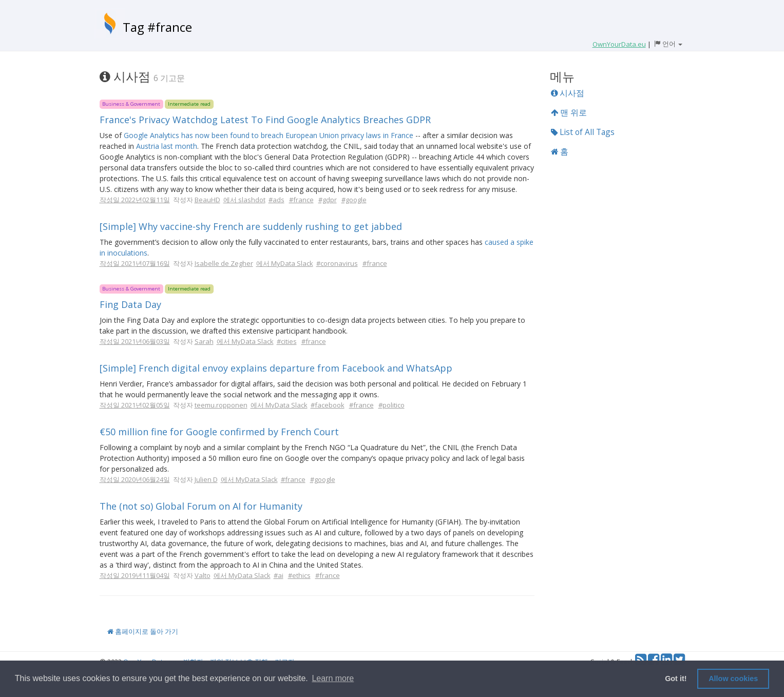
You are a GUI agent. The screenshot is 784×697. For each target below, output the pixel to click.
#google (354, 200)
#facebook (328, 405)
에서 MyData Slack (285, 263)
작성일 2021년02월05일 (135, 405)
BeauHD (207, 200)
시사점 (568, 93)
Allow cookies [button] (733, 679)
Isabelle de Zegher (224, 263)
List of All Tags (583, 132)
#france (301, 200)
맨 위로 (569, 112)
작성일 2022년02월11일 (135, 200)
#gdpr (328, 200)
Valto (203, 575)
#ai (279, 575)
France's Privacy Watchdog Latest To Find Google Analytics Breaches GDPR (265, 120)
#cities (287, 341)
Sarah (204, 341)
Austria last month (167, 146)
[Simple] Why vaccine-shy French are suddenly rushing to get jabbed (251, 226)
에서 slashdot (244, 200)
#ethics (299, 575)
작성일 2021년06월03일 (135, 341)
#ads (276, 200)
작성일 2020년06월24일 (135, 479)
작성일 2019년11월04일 (135, 575)
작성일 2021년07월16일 (135, 263)
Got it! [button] (676, 679)
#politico (391, 405)
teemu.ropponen (221, 405)
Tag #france (157, 27)
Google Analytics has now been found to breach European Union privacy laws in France (269, 135)
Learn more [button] (333, 678)
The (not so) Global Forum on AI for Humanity (201, 506)
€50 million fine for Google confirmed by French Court (219, 432)
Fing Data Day (130, 304)
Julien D (206, 479)
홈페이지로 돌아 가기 (143, 631)
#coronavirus (337, 263)
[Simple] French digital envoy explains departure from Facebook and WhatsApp (276, 368)
